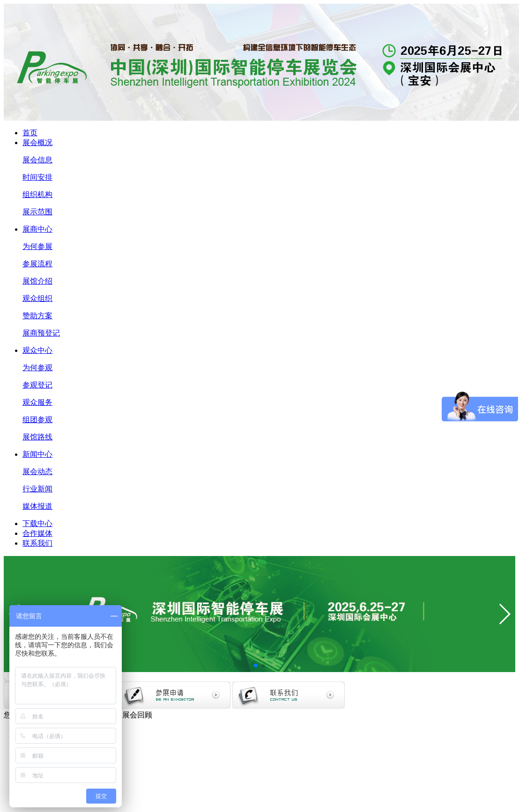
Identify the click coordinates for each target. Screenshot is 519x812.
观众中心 (37, 350)
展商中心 (37, 229)
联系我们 (37, 543)
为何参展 (37, 246)
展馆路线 (37, 437)
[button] (256, 666)
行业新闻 (37, 489)
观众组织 (37, 298)
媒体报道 (37, 506)
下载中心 (37, 523)
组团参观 (37, 420)
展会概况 (37, 143)
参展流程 (37, 264)
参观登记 (37, 385)
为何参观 (37, 368)
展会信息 (37, 160)
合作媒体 (37, 533)
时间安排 (37, 177)
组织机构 (37, 194)
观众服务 (37, 402)
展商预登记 (41, 333)
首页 (30, 133)
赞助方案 (37, 316)
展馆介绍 (37, 281)
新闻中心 (37, 454)
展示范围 (37, 212)
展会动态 (37, 472)
